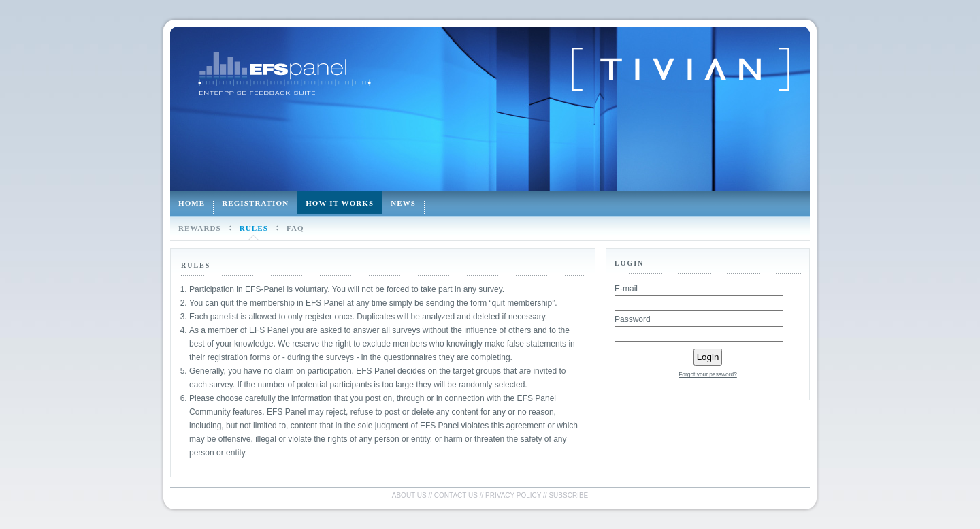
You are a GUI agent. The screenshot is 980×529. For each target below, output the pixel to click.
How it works (340, 203)
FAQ (295, 228)
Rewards (200, 228)
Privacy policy (513, 495)
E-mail (626, 289)
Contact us (456, 495)
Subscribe (568, 495)
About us (409, 495)
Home (192, 203)
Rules (254, 228)
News (403, 203)
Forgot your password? (708, 374)
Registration (255, 203)
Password (633, 319)
